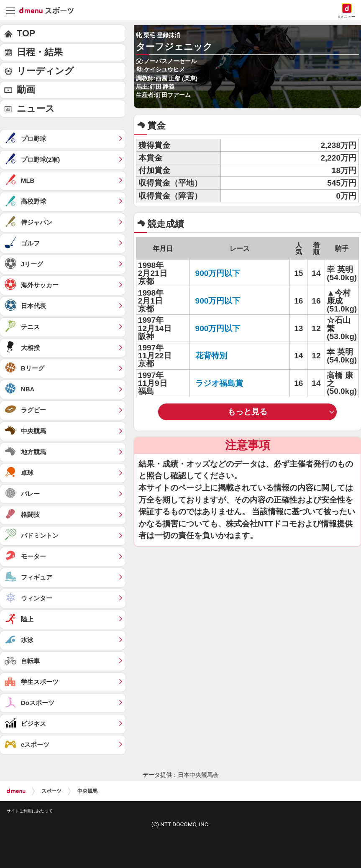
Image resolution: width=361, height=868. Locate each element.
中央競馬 (87, 791)
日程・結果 (40, 52)
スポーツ (51, 791)
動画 (26, 90)
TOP (26, 33)
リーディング (45, 71)
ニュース (36, 108)
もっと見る (247, 412)
